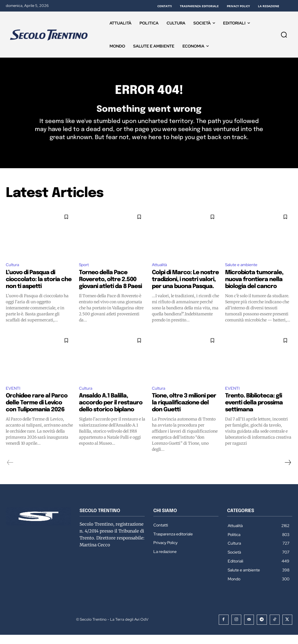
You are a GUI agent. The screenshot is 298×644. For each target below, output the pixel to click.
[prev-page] (10, 472)
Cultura (13, 273)
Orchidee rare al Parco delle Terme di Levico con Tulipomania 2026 (37, 413)
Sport (85, 273)
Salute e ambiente (244, 273)
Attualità (160, 273)
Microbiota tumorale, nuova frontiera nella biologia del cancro (254, 288)
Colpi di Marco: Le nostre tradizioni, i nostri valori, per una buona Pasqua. (185, 288)
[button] (284, 35)
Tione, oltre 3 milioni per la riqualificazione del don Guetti (184, 413)
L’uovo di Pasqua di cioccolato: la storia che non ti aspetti (39, 288)
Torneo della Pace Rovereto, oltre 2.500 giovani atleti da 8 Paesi (110, 288)
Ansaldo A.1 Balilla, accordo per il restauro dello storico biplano (111, 413)
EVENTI (14, 397)
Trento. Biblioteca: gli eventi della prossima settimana (254, 413)
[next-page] (288, 472)
